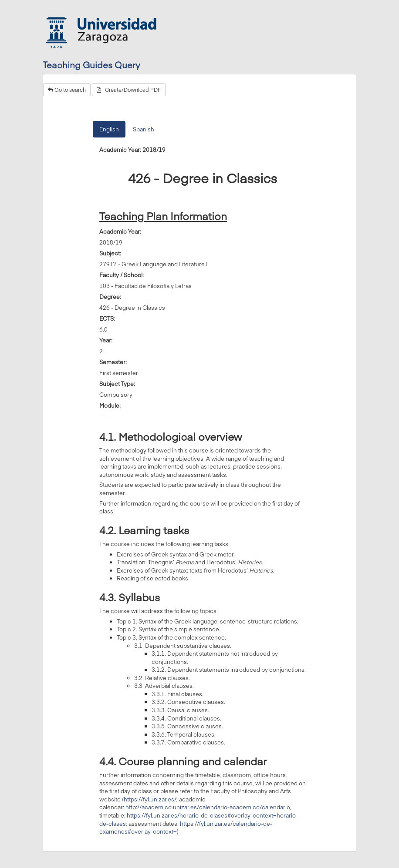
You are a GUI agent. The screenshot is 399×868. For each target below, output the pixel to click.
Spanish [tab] (144, 129)
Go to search (67, 90)
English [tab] (109, 129)
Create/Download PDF (129, 90)
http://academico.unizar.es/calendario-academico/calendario (208, 807)
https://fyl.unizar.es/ (150, 799)
